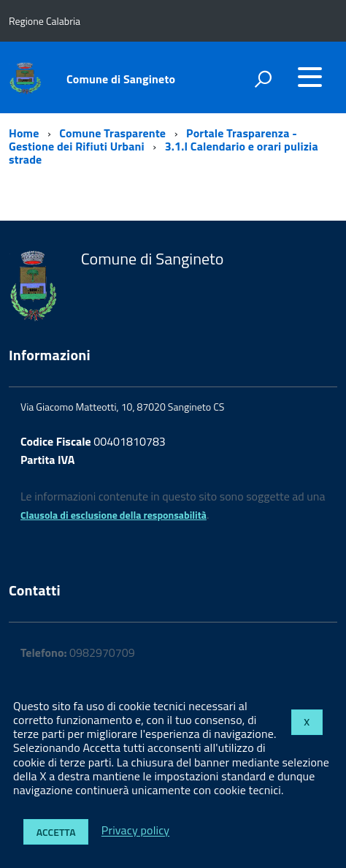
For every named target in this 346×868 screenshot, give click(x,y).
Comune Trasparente (112, 133)
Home (24, 133)
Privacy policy (135, 831)
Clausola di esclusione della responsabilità (114, 515)
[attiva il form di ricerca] (263, 79)
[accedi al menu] (310, 77)
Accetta (56, 832)
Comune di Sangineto (121, 79)
